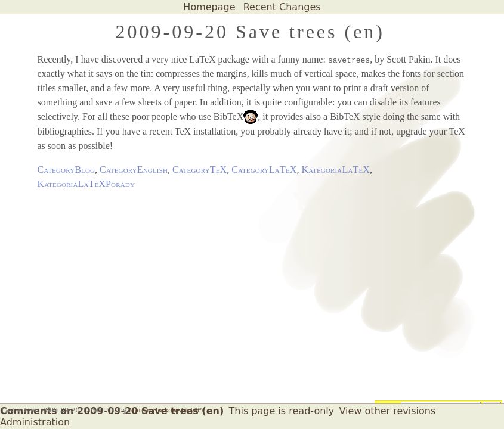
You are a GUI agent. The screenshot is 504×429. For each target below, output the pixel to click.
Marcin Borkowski (158, 410)
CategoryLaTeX (264, 170)
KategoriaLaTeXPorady (86, 184)
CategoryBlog (67, 170)
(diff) (197, 411)
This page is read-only (282, 411)
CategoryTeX (200, 170)
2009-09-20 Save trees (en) (250, 32)
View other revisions (388, 411)
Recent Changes (282, 7)
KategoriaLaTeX (336, 170)
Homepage (209, 7)
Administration (35, 422)
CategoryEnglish (134, 170)
